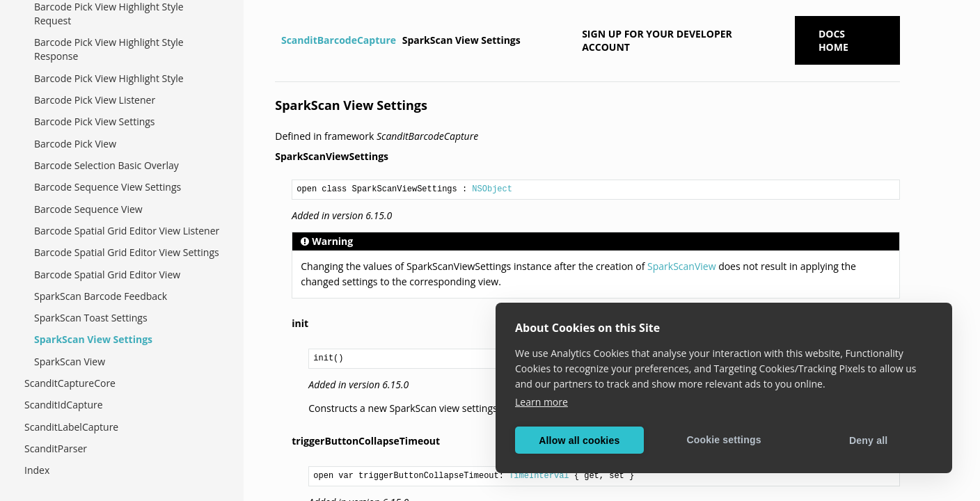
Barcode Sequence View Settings (108, 187)
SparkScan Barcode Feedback (101, 296)
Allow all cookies (579, 440)
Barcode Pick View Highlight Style (109, 78)
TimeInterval (539, 476)
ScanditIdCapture (64, 405)
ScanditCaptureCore (70, 383)
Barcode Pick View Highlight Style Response (109, 49)
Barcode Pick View (75, 144)
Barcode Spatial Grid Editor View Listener (127, 231)
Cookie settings (724, 440)
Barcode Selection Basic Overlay (106, 165)
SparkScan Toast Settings (91, 318)
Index (37, 470)
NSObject (492, 189)
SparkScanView (681, 266)
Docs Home (833, 40)
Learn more (542, 402)
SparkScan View (70, 361)
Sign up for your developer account (657, 40)
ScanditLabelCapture (71, 427)
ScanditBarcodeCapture (339, 40)
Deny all (868, 440)
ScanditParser (56, 448)
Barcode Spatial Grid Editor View (107, 275)
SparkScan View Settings (93, 339)
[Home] (277, 40)
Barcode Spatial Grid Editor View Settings (127, 252)
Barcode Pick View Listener (95, 100)
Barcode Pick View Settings (95, 121)
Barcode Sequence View (88, 209)
